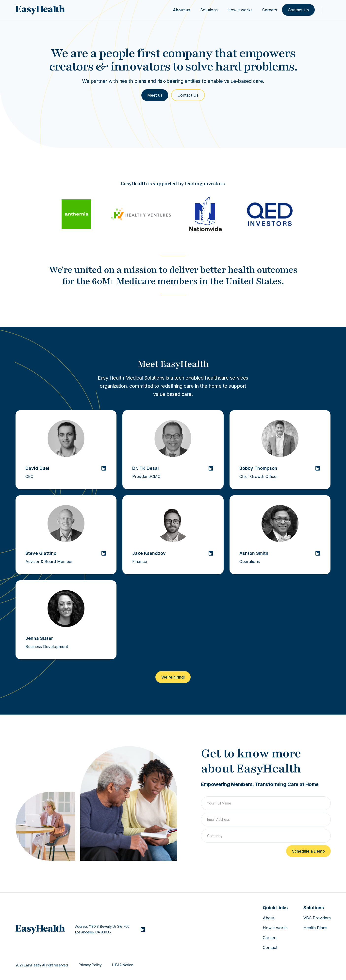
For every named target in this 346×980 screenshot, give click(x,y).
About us (182, 10)
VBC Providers (317, 918)
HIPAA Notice (123, 965)
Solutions (209, 10)
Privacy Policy (90, 965)
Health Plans (315, 928)
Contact (270, 947)
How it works (240, 10)
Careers (270, 10)
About (269, 918)
